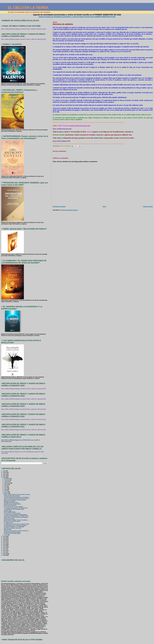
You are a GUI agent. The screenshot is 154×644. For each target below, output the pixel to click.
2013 (4, 549)
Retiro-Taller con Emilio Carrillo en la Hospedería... (16, 517)
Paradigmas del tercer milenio (11, 503)
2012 (4, 550)
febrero (6, 493)
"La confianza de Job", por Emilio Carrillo (14, 509)
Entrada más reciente (59, 207)
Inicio (104, 207)
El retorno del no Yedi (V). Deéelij (12, 521)
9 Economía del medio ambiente (12, 496)
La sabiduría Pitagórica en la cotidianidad (14, 527)
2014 (4, 547)
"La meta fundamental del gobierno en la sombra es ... (17, 497)
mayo (6, 489)
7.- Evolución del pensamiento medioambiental (15, 515)
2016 (4, 544)
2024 (4, 474)
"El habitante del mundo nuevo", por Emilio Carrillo (16, 524)
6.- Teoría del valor (8, 523)
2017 (4, 543)
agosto (6, 484)
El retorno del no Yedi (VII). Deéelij (12, 504)
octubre (6, 482)
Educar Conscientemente (10, 505)
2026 (4, 471)
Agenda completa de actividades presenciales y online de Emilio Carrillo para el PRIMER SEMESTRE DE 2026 (77, 17)
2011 (4, 552)
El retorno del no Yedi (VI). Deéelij (12, 513)
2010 (4, 554)
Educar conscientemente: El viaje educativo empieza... (17, 495)
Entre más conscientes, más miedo (13, 528)
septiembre (7, 483)
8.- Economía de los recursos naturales (14, 507)
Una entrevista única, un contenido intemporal (15, 525)
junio (6, 487)
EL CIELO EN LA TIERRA (28, 8)
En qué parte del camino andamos (12, 532)
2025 (4, 472)
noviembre (7, 480)
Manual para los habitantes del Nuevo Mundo (15, 500)
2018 (4, 541)
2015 (4, 546)
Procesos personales (9, 519)
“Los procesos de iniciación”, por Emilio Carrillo (16, 508)
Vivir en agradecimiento (10, 512)
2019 (4, 540)
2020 (4, 538)
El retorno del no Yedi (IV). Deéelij (12, 533)
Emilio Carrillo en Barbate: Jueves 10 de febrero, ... (16, 520)
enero (6, 535)
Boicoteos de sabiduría (10, 501)
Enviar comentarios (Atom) (70, 210)
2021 (4, 536)
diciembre (7, 479)
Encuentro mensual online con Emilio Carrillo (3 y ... (17, 531)
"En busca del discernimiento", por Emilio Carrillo (16, 516)
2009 (4, 555)
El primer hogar (8, 511)
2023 (4, 476)
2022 (4, 477)
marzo (6, 492)
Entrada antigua (148, 207)
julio (5, 486)
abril (5, 490)
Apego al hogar (8, 529)
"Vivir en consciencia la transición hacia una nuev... (17, 499)
